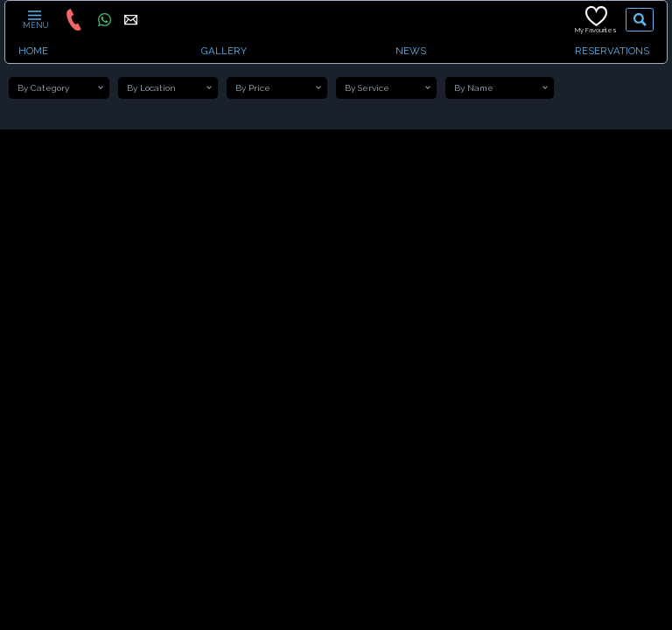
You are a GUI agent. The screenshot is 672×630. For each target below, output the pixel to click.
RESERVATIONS (612, 51)
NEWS (411, 51)
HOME (33, 51)
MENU (35, 19)
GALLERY (224, 51)
